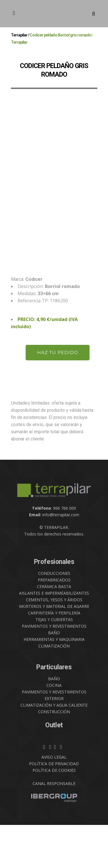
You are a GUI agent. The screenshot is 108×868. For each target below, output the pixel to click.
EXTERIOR (54, 742)
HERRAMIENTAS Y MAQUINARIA (54, 682)
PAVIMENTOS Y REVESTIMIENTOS (54, 669)
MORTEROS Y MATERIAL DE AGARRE (54, 649)
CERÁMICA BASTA (54, 630)
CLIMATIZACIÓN (54, 689)
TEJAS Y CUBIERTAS (54, 663)
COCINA (54, 728)
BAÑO (54, 676)
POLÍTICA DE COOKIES (54, 813)
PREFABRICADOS (54, 623)
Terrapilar (19, 35)
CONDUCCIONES (54, 616)
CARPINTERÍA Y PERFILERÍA (54, 656)
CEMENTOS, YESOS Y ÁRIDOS (54, 643)
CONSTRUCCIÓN (54, 755)
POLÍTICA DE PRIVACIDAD (54, 807)
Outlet (54, 768)
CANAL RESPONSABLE (54, 827)
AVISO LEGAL (54, 800)
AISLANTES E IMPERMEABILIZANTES (54, 636)
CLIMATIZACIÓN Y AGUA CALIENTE (54, 748)
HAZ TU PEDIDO (58, 396)
